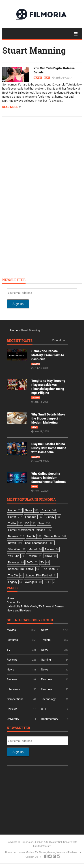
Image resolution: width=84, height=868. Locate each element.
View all (57, 340)
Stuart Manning (34, 50)
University (13, 719)
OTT (44, 709)
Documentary (50, 719)
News (47, 78)
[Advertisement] (40, 189)
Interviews (13, 689)
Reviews (12, 660)
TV (9, 650)
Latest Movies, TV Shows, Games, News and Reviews (48, 852)
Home (14, 330)
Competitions (15, 699)
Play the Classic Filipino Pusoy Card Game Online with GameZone (49, 448)
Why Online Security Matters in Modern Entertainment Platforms (49, 478)
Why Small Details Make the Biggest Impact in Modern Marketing (48, 418)
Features (12, 640)
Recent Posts (20, 341)
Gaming (36, 364)
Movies (38, 78)
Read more (10, 107)
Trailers (46, 640)
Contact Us (14, 602)
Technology (48, 699)
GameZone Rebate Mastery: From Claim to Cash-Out (48, 355)
